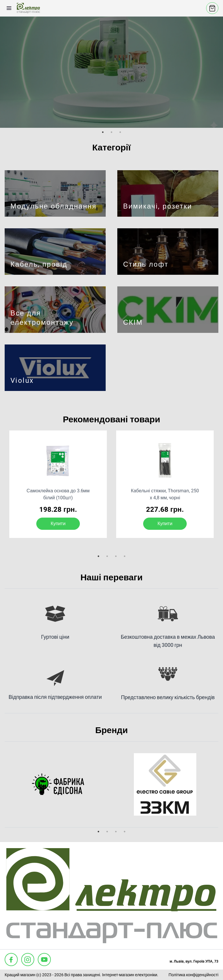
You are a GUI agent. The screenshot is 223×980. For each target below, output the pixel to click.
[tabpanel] (111, 72)
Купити (58, 524)
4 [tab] (125, 556)
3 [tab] (120, 132)
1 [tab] (103, 132)
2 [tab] (111, 132)
